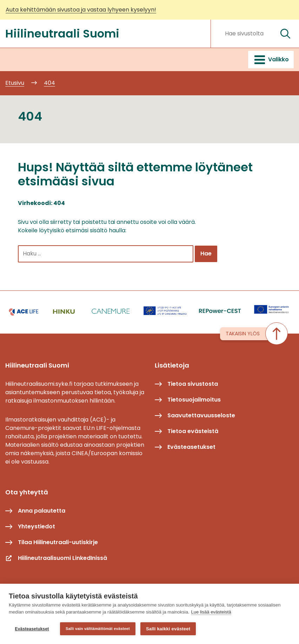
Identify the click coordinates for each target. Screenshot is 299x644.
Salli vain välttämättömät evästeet (98, 629)
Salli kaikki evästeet (168, 629)
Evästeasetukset (32, 629)
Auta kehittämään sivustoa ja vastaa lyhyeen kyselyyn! (81, 10)
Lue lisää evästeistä (211, 612)
